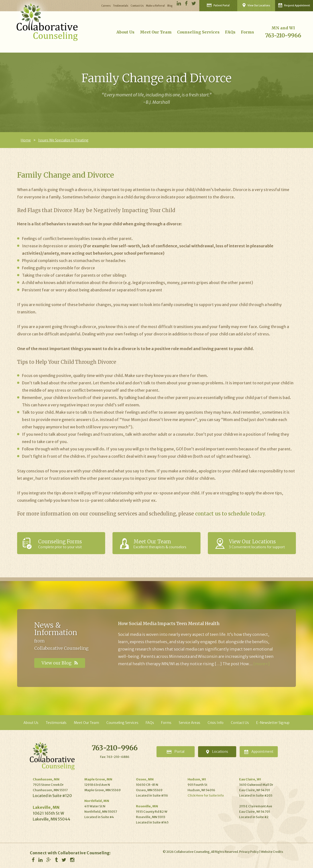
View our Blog (60, 663)
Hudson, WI (197, 779)
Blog (170, 6)
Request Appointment (294, 5)
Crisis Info (216, 723)
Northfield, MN (97, 801)
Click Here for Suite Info (206, 795)
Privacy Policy (249, 852)
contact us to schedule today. (230, 514)
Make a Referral (155, 6)
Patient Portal (218, 5)
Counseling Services (198, 32)
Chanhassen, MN (46, 779)
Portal (176, 752)
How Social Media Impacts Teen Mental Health (169, 623)
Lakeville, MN (46, 807)
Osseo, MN (145, 779)
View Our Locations (256, 5)
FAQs (230, 32)
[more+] (262, 664)
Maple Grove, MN (98, 779)
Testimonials (121, 6)
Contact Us (137, 6)
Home (26, 140)
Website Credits (272, 852)
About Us (125, 32)
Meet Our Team (156, 32)
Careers (106, 6)
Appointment (259, 752)
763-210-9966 (283, 35)
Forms (247, 32)
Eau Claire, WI (250, 779)
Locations (217, 752)
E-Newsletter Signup (273, 723)
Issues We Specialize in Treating (63, 140)
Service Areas (190, 723)
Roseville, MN (147, 806)
